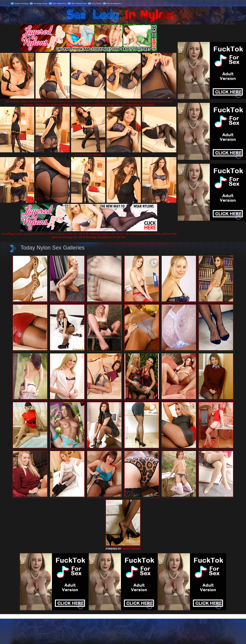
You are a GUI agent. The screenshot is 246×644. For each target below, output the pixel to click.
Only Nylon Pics (59, 3)
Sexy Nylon (97, 3)
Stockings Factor (40, 3)
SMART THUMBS (131, 549)
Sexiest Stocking (21, 3)
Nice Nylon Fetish (79, 3)
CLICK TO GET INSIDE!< (89, 155)
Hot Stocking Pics (114, 3)
